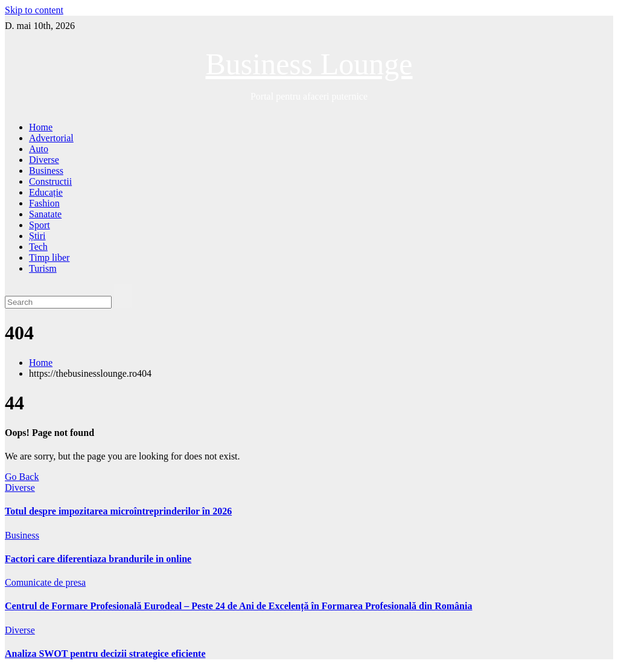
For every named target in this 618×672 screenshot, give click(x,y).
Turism (43, 268)
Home (41, 127)
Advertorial (51, 138)
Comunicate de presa (45, 582)
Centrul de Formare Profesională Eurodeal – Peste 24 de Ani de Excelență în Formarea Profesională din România (238, 606)
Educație (46, 192)
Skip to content (34, 10)
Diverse (44, 160)
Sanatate (45, 214)
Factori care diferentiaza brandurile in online (98, 559)
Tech (38, 247)
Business (46, 171)
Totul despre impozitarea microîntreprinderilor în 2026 (118, 511)
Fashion (44, 203)
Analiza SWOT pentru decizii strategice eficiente (105, 654)
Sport (40, 225)
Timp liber (49, 258)
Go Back (22, 477)
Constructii (50, 181)
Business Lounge (309, 64)
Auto (39, 149)
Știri (37, 236)
